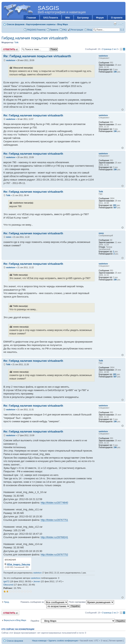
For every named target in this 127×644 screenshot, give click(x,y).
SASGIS (48, 8)
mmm (9, 237)
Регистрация (77, 30)
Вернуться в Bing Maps (15, 620)
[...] (122, 29)
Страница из (110, 49)
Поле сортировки (91, 602)
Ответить (10, 49)
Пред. (7, 602)
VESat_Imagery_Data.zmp (18, 564)
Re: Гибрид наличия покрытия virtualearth (37, 56)
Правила (54, 30)
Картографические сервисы (41, 24)
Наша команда (39, 641)
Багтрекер (83, 18)
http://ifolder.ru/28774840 (54, 503)
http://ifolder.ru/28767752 (54, 555)
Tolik (16, 42)
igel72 (6, 581)
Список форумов (16, 24)
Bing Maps (63, 24)
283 (115, 205)
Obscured (8, 585)
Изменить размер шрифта (121, 24)
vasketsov (11, 60)
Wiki (68, 18)
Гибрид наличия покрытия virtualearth (35, 38)
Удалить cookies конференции (63, 641)
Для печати (115, 24)
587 (115, 208)
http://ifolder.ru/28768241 (54, 537)
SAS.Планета (51, 18)
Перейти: (35, 621)
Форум (100, 18)
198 (115, 72)
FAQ (65, 30)
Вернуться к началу (123, 110)
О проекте (117, 18)
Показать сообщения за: (44, 602)
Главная (31, 18)
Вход (90, 30)
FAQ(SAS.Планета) (36, 30)
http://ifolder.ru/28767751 (54, 520)
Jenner (37, 581)
